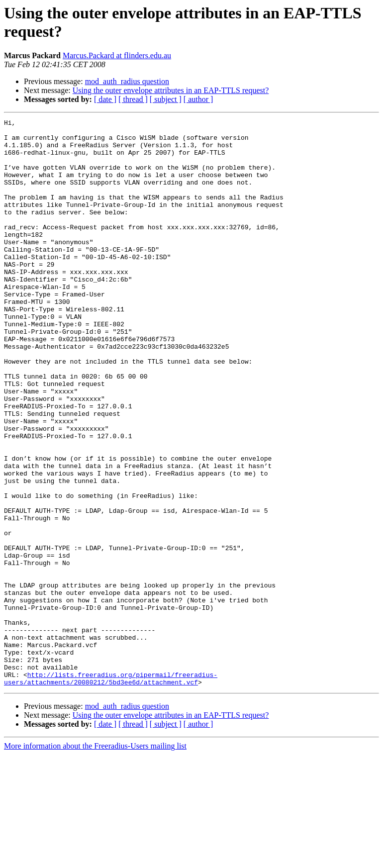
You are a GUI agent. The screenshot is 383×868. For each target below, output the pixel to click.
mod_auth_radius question (127, 81)
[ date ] (105, 99)
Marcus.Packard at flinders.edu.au (117, 55)
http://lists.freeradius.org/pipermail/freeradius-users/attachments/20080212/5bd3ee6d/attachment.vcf (111, 791)
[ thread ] (133, 99)
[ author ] (198, 99)
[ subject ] (166, 99)
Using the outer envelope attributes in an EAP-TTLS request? (171, 90)
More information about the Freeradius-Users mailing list (95, 859)
